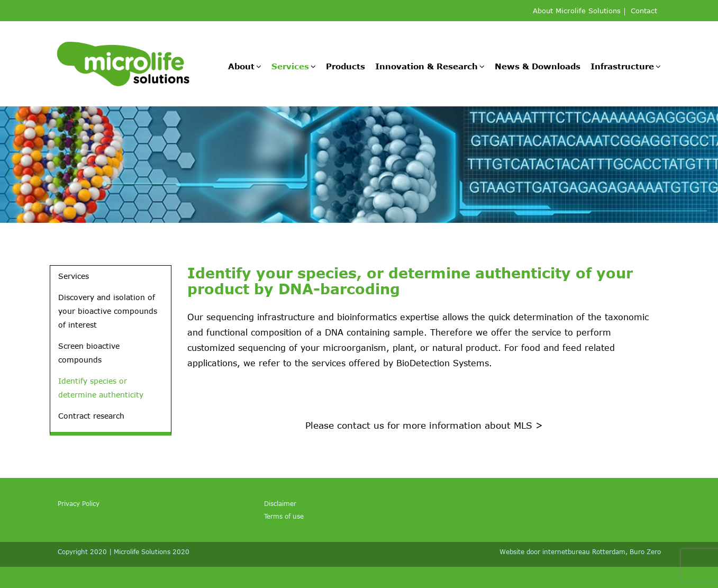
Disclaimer (280, 503)
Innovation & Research (426, 66)
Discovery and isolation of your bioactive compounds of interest (108, 311)
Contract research (91, 416)
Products (346, 66)
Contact (644, 11)
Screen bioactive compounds (89, 353)
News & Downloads (538, 66)
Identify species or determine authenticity (101, 388)
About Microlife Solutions (577, 11)
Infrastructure (622, 66)
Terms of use (284, 516)
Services (290, 66)
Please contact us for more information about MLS (424, 425)
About (241, 66)
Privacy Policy (79, 503)
